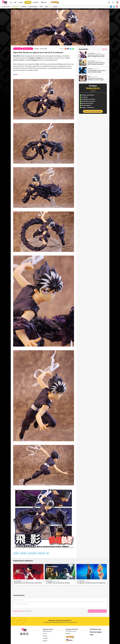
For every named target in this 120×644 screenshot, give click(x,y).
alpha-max (42, 553)
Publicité (68, 634)
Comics (45, 634)
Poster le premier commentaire (97, 611)
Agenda (55, 7)
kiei (48, 553)
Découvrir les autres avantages (93, 111)
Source (15, 74)
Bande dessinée (47, 631)
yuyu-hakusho (32, 553)
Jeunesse (46, 638)
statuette (23, 553)
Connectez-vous (18, 611)
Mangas (45, 636)
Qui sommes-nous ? (71, 631)
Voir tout (105, 49)
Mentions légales (96, 632)
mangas (16, 553)
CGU (92, 635)
